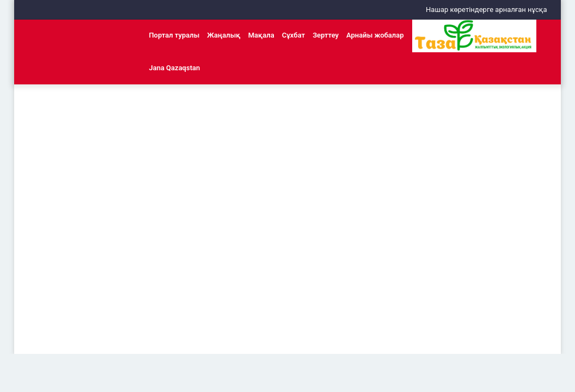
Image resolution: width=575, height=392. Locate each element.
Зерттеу (326, 35)
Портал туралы (174, 35)
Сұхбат (293, 35)
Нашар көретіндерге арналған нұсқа (487, 10)
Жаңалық (224, 35)
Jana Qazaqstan (174, 68)
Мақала (261, 35)
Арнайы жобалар (375, 35)
